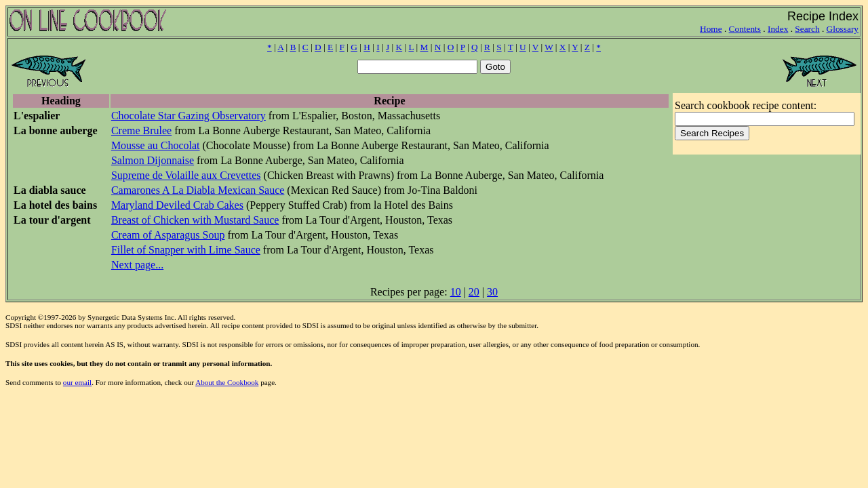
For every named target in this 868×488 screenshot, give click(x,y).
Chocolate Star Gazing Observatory (189, 116)
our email (77, 382)
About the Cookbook (227, 382)
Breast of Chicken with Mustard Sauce (195, 220)
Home (711, 29)
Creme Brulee (141, 130)
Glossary (843, 29)
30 (492, 292)
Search (807, 29)
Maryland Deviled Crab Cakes (177, 205)
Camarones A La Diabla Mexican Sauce (198, 190)
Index (778, 29)
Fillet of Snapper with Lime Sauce (186, 250)
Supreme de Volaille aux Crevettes (186, 175)
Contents (745, 29)
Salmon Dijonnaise (153, 160)
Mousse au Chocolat (156, 145)
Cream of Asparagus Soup (168, 235)
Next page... (137, 265)
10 (456, 292)
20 (474, 292)
